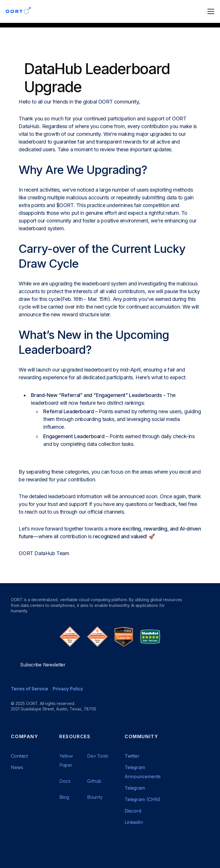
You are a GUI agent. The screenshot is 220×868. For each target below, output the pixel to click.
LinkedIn (134, 822)
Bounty (95, 797)
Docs (65, 781)
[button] (210, 11)
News (17, 767)
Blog (64, 797)
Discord (133, 811)
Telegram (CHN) (143, 799)
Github (94, 781)
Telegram (135, 788)
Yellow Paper (66, 760)
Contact (19, 756)
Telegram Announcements (143, 772)
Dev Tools (98, 756)
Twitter (132, 756)
